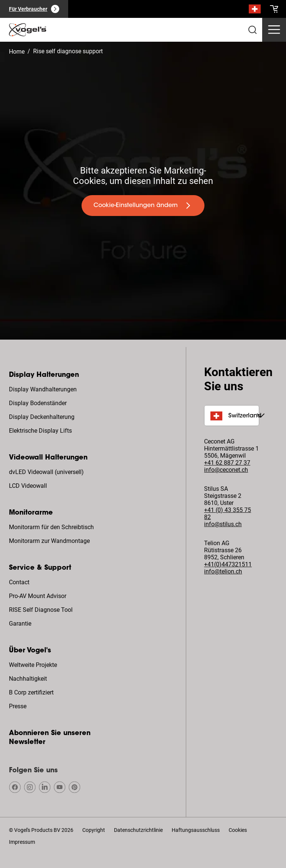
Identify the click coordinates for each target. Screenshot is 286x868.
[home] (28, 30)
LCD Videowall (28, 486)
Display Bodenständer (38, 403)
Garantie (20, 624)
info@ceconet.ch (226, 470)
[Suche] (255, 10)
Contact (19, 582)
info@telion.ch (223, 571)
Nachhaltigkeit (28, 679)
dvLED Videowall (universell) (46, 472)
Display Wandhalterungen (43, 389)
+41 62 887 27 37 (227, 463)
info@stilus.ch (223, 524)
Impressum (22, 842)
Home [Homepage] (17, 52)
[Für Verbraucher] (34, 9)
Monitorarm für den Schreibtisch (51, 527)
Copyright (94, 830)
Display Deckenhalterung (42, 417)
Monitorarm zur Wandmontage (49, 541)
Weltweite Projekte (33, 665)
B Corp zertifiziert (31, 692)
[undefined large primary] (143, 206)
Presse (18, 706)
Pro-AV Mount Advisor (38, 596)
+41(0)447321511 (228, 564)
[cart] (274, 9)
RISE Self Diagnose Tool (41, 610)
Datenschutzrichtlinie (138, 830)
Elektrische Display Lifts (40, 431)
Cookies (238, 830)
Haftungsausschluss (196, 830)
